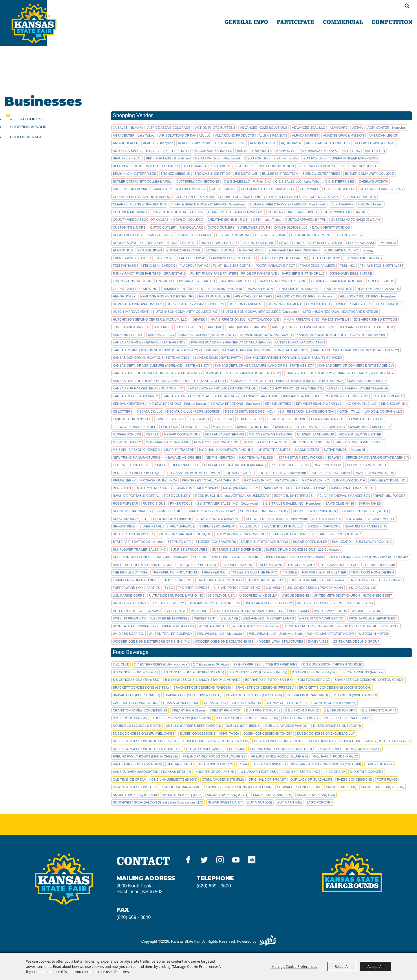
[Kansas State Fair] (47, 33)
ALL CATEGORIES (26, 119)
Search (407, 6)
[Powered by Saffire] (268, 941)
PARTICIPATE (296, 22)
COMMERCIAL (343, 22)
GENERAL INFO (246, 22)
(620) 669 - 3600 (214, 886)
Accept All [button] (375, 966)
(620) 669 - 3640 (133, 917)
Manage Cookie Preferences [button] (294, 966)
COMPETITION (392, 22)
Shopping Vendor (28, 127)
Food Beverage (26, 137)
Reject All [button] (342, 966)
